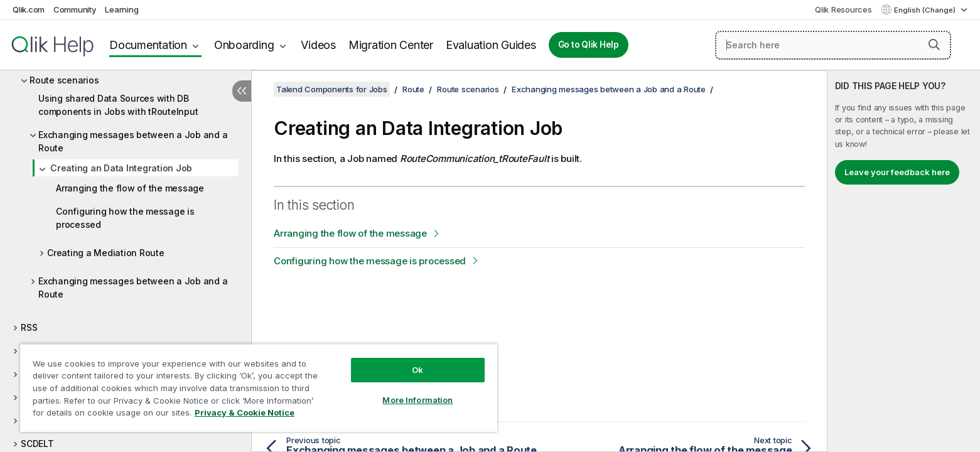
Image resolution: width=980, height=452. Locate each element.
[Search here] (833, 45)
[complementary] (904, 261)
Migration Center (391, 45)
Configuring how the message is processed (125, 218)
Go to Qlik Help (589, 45)
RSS (29, 327)
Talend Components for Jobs (332, 89)
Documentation (148, 45)
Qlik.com (29, 9)
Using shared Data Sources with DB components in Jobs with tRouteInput (118, 105)
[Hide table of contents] (242, 91)
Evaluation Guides (491, 45)
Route (413, 89)
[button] (934, 45)
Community (75, 9)
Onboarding (244, 45)
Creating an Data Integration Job (121, 168)
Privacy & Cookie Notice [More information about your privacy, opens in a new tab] (245, 412)
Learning (121, 9)
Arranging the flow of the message (130, 188)
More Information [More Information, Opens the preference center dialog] (417, 400)
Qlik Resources (843, 9)
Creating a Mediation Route (106, 253)
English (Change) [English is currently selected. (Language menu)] (926, 10)
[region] (259, 388)
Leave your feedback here (897, 172)
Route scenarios (64, 80)
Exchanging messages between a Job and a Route (133, 141)
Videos (318, 45)
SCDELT (37, 444)
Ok (417, 370)
